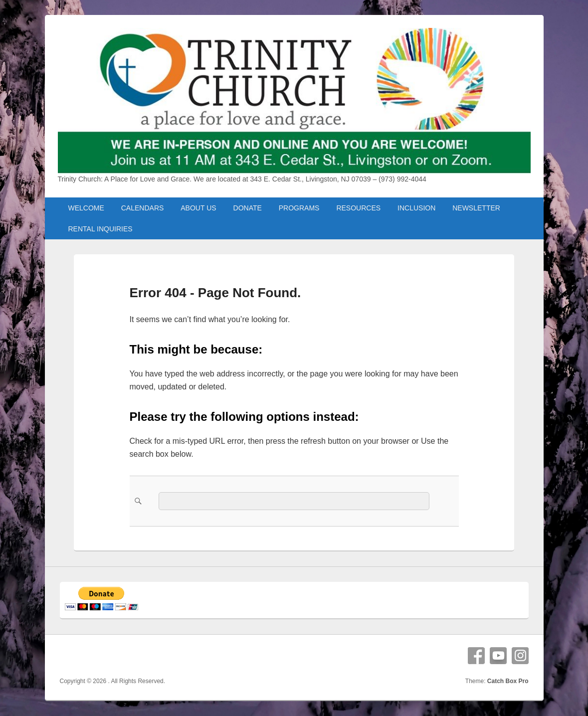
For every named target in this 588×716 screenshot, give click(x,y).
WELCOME (86, 208)
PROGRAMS (299, 208)
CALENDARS (143, 208)
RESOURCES (358, 208)
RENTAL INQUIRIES (100, 229)
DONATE (248, 208)
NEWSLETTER (476, 208)
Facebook (476, 656)
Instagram (520, 656)
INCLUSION (416, 208)
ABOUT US (198, 208)
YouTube (498, 656)
